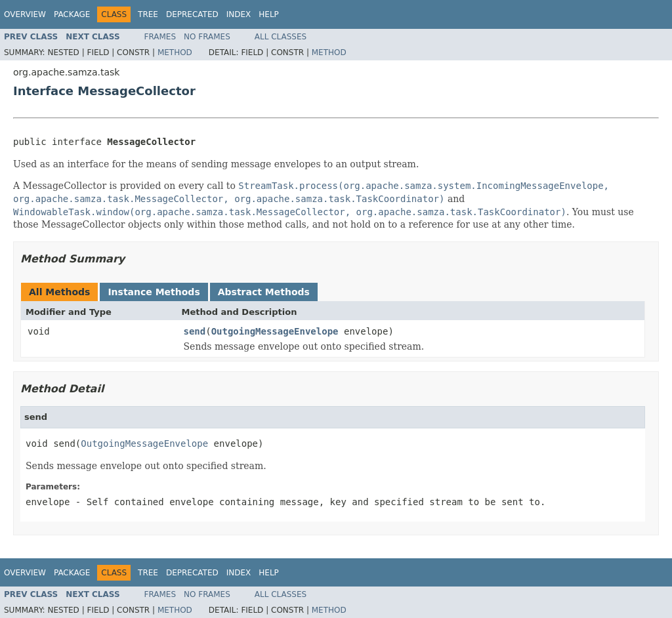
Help (269, 14)
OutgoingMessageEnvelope (275, 331)
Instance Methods (154, 292)
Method (175, 52)
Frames (160, 37)
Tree (148, 14)
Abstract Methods (264, 292)
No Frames (207, 37)
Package (72, 14)
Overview (25, 14)
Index (239, 14)
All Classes (281, 37)
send (195, 331)
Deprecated (192, 14)
